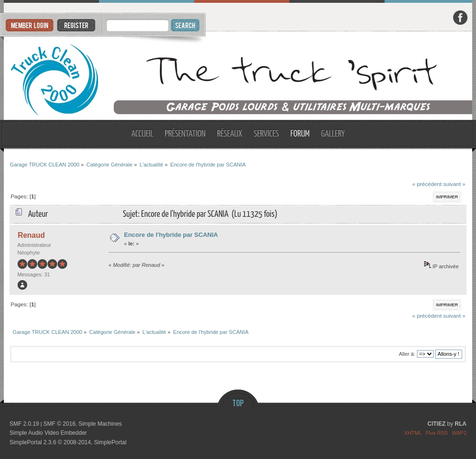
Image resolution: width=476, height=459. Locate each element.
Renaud (31, 235)
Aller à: (407, 354)
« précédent (427, 184)
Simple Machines (100, 424)
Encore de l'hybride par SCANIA (171, 235)
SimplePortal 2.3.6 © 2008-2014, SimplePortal (68, 442)
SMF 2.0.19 (24, 424)
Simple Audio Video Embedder (48, 433)
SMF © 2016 (59, 424)
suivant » (454, 184)
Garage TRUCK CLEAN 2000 (238, 76)
